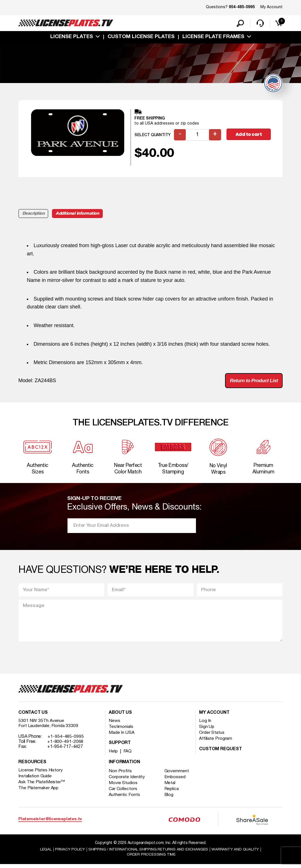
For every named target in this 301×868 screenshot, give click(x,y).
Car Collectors (123, 793)
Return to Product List (252, 382)
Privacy (68, 853)
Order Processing (151, 858)
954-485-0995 (242, 7)
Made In (122, 736)
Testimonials (121, 730)
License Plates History (41, 774)
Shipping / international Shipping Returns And (148, 853)
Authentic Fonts (125, 799)
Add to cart (249, 135)
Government (177, 775)
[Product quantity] (198, 136)
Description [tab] (33, 214)
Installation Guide (35, 780)
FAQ (128, 755)
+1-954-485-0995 (66, 740)
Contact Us (33, 717)
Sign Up (207, 730)
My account (214, 717)
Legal (44, 853)
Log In (205, 725)
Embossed (175, 781)
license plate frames (213, 38)
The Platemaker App (39, 792)
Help (113, 755)
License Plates (72, 38)
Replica (172, 793)
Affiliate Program (216, 742)
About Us (120, 717)
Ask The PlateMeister (42, 786)
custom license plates (141, 38)
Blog (170, 799)
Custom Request (221, 753)
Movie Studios (123, 787)
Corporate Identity (127, 781)
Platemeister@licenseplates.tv (50, 823)
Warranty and (237, 853)
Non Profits (120, 775)
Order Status (212, 736)
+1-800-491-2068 (65, 745)
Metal (171, 787)
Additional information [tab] (78, 214)
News (114, 725)
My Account (271, 7)
